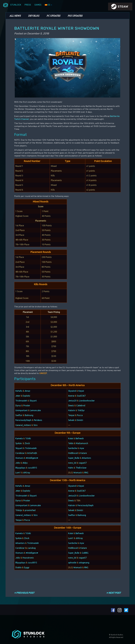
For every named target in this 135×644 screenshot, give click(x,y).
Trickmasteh (21, 401)
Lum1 (18, 473)
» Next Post (114, 593)
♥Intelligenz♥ (32, 458)
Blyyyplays (20, 468)
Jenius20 (72, 401)
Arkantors (86, 458)
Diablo (18, 567)
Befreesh (80, 438)
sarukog (32, 548)
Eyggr (27, 567)
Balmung (29, 415)
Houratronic (28, 558)
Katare (84, 453)
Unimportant (21, 410)
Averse (71, 396)
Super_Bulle (74, 458)
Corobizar (20, 453)
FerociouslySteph (23, 420)
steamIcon (120, 7)
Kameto (19, 438)
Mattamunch (82, 443)
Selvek (71, 420)
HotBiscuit (73, 453)
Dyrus (18, 405)
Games (38, 5)
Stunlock (16, 5)
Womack (78, 473)
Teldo (71, 443)
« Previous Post (24, 593)
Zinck (27, 443)
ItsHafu (19, 391)
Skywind (72, 391)
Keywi (81, 391)
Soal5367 (81, 396)
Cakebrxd (81, 405)
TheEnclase (81, 468)
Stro (35, 425)
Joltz (18, 463)
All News (15, 16)
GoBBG (85, 553)
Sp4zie (19, 443)
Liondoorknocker (87, 401)
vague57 (83, 463)
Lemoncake (35, 410)
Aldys (25, 463)
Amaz (27, 391)
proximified (30, 510)
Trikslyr (19, 510)
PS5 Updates (75, 16)
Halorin (72, 410)
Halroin (72, 505)
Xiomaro (19, 458)
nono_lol (72, 463)
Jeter (18, 396)
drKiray (27, 473)
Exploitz (26, 396)
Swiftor (19, 415)
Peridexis (38, 420)
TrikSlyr (81, 410)
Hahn (71, 468)
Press (28, 5)
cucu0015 (32, 468)
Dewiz (71, 405)
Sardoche (73, 448)
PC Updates (53, 16)
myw (82, 448)
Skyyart (33, 401)
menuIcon (6, 5)
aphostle (72, 563)
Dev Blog (34, 16)
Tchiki (28, 438)
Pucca (80, 415)
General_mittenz (23, 425)
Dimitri (80, 420)
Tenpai (71, 415)
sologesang (84, 563)
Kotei (71, 438)
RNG (86, 473)
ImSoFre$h (32, 453)
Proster (27, 405)
